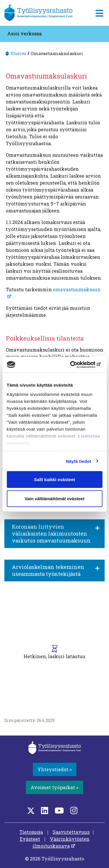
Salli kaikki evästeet (54, 480)
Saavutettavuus (71, 832)
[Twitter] (31, 810)
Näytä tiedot (79, 461)
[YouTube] (59, 810)
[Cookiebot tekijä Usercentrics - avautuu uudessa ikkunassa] (78, 365)
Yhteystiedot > (55, 769)
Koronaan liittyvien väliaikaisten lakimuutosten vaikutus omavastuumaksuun (51, 534)
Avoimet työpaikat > (54, 787)
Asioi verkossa (24, 33)
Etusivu (18, 53)
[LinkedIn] (45, 810)
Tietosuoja (31, 832)
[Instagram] (74, 810)
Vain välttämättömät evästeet (55, 498)
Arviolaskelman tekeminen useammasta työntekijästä (48, 570)
